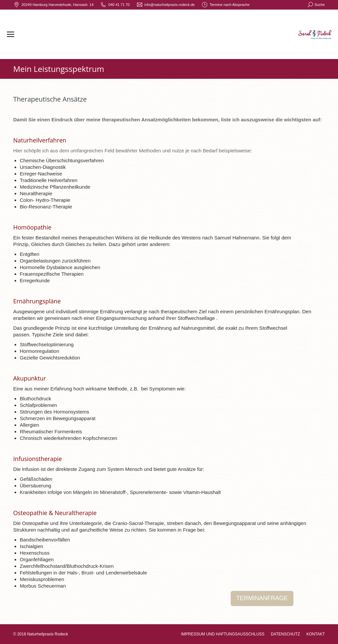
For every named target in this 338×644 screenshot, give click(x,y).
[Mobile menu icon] (11, 34)
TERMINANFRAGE (262, 598)
